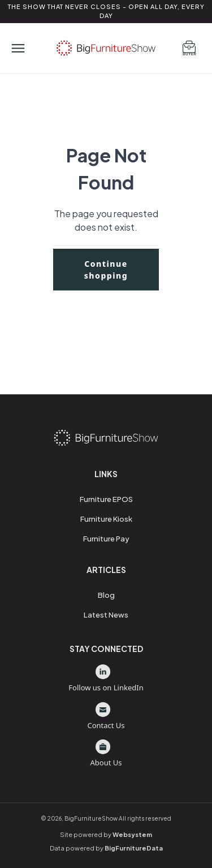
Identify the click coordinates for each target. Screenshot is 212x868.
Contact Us (106, 716)
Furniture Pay (106, 539)
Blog (106, 595)
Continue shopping (106, 270)
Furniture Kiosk (106, 519)
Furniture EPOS (106, 499)
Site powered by (106, 834)
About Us (106, 754)
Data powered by (106, 848)
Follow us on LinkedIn (106, 678)
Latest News (106, 615)
